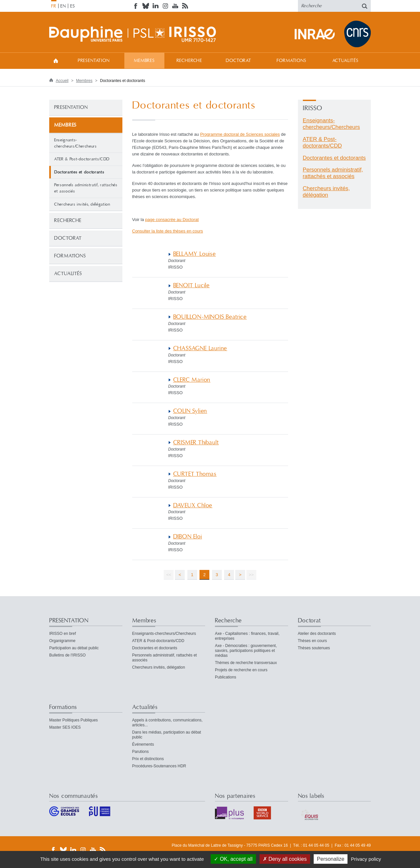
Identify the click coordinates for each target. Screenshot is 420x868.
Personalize (331, 859)
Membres (144, 61)
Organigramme (62, 641)
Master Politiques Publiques (73, 720)
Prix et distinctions (148, 759)
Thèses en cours (313, 641)
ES (73, 6)
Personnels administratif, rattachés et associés (86, 188)
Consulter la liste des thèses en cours (168, 231)
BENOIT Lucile (192, 285)
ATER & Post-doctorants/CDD (82, 159)
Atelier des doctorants (317, 634)
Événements (143, 744)
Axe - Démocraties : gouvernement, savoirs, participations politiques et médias (246, 651)
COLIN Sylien (190, 411)
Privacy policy (366, 859)
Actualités (346, 61)
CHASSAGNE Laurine (200, 348)
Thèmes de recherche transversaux (246, 663)
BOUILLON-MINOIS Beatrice (210, 317)
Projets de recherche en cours (241, 670)
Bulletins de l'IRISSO (67, 655)
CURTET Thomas (195, 474)
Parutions (141, 752)
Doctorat (239, 61)
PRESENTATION (94, 61)
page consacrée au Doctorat (172, 220)
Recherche (189, 61)
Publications (226, 677)
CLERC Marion (192, 380)
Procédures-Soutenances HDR (159, 766)
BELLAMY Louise (195, 254)
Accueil (56, 61)
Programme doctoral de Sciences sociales (240, 134)
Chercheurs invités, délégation (82, 204)
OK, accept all (233, 859)
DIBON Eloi (188, 537)
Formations (291, 61)
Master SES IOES (65, 727)
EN (63, 6)
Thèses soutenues (314, 648)
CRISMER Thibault (196, 443)
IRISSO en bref (63, 634)
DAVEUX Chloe (193, 505)
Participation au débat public (74, 648)
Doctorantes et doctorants (334, 158)
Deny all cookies (285, 859)
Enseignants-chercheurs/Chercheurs (75, 143)
